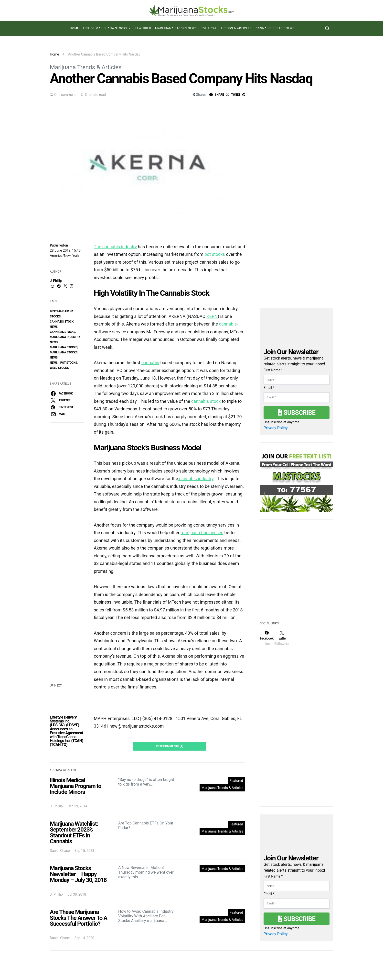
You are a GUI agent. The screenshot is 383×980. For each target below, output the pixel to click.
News (54, 363)
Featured (143, 28)
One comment (65, 95)
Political (209, 28)
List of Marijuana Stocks (105, 28)
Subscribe (297, 413)
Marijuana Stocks (64, 347)
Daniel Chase (60, 851)
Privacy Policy (276, 428)
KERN (212, 316)
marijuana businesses (202, 533)
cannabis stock (206, 401)
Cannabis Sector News (275, 28)
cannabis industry (196, 479)
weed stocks (59, 368)
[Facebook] (267, 638)
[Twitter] (282, 638)
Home (74, 28)
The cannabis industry (115, 247)
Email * (269, 388)
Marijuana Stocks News (176, 28)
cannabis (228, 324)
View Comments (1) (170, 746)
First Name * (273, 370)
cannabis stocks (63, 332)
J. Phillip (56, 281)
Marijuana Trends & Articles (86, 67)
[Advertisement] (297, 570)
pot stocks (69, 363)
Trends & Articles (236, 28)
